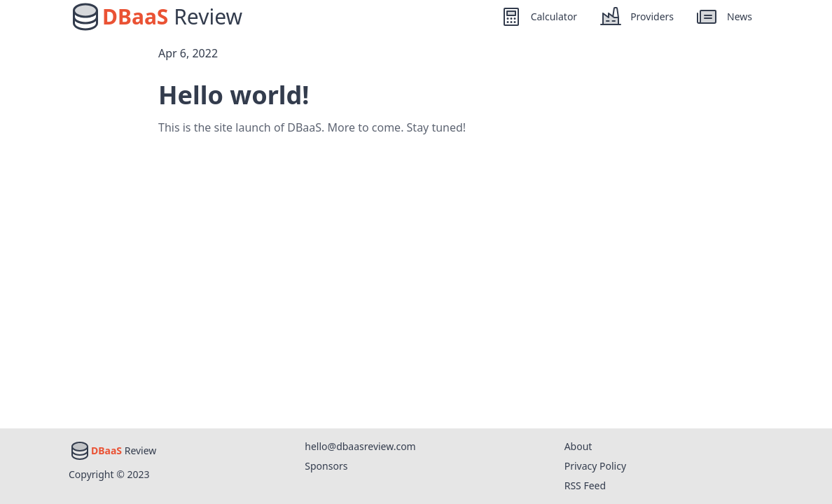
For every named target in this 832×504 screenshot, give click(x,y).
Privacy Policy (595, 466)
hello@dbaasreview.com (360, 446)
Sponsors (326, 466)
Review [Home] (172, 17)
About (578, 446)
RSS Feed (585, 485)
